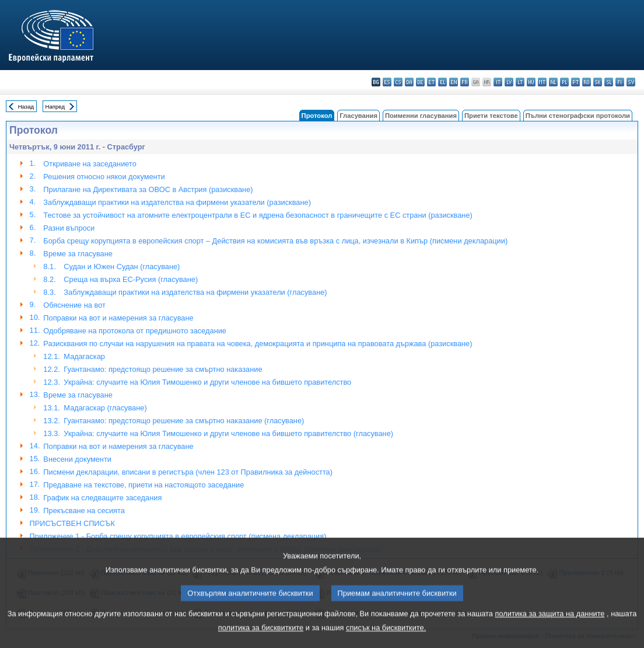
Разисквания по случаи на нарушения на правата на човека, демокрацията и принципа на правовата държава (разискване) (258, 344)
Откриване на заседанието (90, 164)
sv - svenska (631, 82)
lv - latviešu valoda (509, 82)
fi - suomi (620, 82)
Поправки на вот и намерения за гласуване (118, 318)
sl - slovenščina (609, 82)
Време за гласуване (78, 254)
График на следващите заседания (102, 498)
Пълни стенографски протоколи (578, 116)
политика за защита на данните (550, 626)
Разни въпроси (69, 228)
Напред (55, 107)
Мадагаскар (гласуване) (105, 408)
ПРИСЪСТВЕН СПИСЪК (72, 523)
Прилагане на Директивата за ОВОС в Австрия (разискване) (148, 189)
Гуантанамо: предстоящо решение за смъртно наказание (163, 369)
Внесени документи (77, 459)
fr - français (465, 82)
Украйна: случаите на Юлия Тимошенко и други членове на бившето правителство (207, 382)
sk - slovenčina (598, 82)
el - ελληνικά (442, 82)
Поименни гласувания (421, 116)
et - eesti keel (431, 82)
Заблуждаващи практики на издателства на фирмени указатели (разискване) (177, 202)
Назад (26, 107)
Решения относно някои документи (104, 177)
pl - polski (564, 82)
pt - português (575, 82)
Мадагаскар (84, 356)
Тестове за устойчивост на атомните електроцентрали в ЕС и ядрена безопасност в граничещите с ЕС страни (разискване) (258, 215)
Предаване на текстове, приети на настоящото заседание (143, 485)
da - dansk (409, 82)
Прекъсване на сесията (84, 511)
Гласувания (358, 116)
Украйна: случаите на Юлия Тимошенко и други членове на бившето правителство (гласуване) (228, 433)
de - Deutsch (420, 82)
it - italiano (498, 82)
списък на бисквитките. (386, 640)
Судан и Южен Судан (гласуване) (122, 266)
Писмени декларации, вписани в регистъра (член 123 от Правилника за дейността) (188, 472)
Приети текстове (491, 116)
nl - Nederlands (553, 82)
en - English (454, 82)
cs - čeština (398, 82)
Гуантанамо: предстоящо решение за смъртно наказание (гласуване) (184, 421)
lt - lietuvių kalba (520, 82)
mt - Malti (542, 82)
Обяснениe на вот (74, 305)
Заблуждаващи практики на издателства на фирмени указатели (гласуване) (195, 292)
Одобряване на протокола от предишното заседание (135, 331)
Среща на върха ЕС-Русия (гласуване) (131, 279)
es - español (387, 82)
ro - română (587, 82)
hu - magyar (531, 82)
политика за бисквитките (261, 640)
